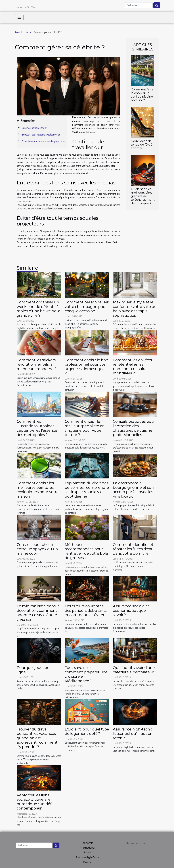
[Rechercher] (139, 5)
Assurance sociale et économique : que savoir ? (131, 610)
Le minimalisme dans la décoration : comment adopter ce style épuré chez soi (38, 613)
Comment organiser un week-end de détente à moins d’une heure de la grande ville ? (39, 309)
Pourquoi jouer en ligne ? (33, 670)
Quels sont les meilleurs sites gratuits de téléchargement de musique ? (143, 196)
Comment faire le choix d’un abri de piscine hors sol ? (142, 95)
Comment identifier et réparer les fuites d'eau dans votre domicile (133, 549)
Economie (87, 843)
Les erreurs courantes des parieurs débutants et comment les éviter (86, 610)
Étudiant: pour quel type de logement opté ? (87, 731)
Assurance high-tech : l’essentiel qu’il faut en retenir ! (133, 734)
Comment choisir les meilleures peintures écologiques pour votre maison (38, 490)
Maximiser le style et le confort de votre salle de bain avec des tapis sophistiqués (135, 309)
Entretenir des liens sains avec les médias (41, 135)
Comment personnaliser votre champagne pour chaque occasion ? (87, 307)
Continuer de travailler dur (34, 128)
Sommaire (28, 121)
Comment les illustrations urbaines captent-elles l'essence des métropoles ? (37, 428)
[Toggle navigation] (19, 17)
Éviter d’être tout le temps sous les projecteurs (43, 141)
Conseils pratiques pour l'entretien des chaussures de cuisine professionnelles (134, 428)
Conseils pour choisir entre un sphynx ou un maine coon (37, 549)
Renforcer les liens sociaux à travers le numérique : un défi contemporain (35, 802)
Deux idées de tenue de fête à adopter (142, 144)
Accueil (18, 32)
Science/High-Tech (87, 857)
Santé (87, 852)
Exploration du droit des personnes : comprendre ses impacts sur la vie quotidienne (87, 490)
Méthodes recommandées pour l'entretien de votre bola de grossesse (86, 551)
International (87, 848)
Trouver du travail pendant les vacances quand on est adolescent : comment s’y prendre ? (37, 738)
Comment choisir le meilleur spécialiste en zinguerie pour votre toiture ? (85, 428)
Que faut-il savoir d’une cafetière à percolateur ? (135, 670)
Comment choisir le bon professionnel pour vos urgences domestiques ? (86, 367)
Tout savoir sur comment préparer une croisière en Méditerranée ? (86, 674)
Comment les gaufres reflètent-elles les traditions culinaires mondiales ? (132, 367)
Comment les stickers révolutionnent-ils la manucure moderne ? (37, 364)
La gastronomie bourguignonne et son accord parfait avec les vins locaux (133, 490)
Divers (28, 32)
